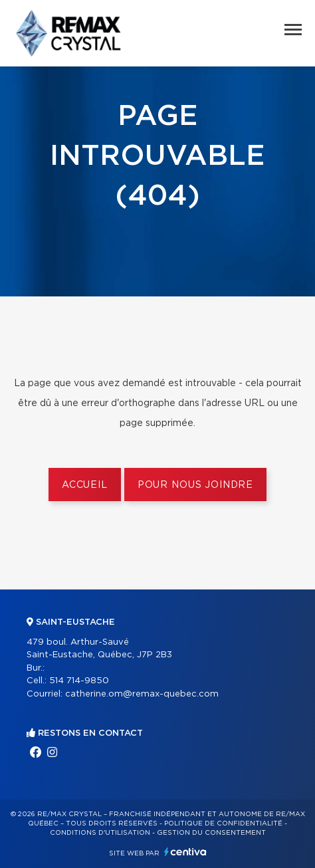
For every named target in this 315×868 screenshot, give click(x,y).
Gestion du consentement (211, 833)
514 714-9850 (79, 681)
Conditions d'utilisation (100, 833)
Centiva (185, 852)
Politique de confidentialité (223, 823)
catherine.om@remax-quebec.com (142, 694)
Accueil (85, 485)
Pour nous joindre (195, 485)
